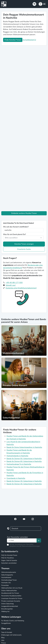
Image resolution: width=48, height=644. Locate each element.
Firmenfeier (5, 585)
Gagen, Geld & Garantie (9, 560)
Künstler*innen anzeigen (24, 244)
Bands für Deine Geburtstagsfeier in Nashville (24, 447)
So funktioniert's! (29, 40)
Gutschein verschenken (9, 563)
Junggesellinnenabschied (10, 606)
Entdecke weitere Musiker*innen (24, 213)
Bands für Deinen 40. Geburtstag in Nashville (24, 484)
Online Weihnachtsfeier (9, 591)
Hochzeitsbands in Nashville (17, 456)
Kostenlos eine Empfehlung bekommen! (21, 288)
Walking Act (5, 611)
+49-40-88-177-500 (14, 283)
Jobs (3, 640)
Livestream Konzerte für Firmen (12, 598)
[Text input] (22, 540)
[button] (42, 4)
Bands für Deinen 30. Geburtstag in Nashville (24, 481)
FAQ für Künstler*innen (9, 555)
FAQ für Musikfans (8, 558)
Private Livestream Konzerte (11, 601)
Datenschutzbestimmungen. (31, 546)
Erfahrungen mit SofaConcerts (11, 635)
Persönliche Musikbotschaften (11, 596)
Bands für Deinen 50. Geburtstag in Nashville (24, 459)
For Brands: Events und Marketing (13, 621)
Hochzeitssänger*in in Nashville (19, 464)
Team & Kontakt (7, 632)
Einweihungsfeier (7, 609)
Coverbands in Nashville (16, 478)
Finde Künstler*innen (13, 40)
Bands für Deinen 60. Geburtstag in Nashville (24, 461)
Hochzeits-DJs (6, 583)
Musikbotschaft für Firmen (10, 593)
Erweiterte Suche (24, 249)
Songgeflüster (6, 623)
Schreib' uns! (11, 285)
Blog (3, 638)
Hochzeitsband (6, 577)
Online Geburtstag (7, 604)
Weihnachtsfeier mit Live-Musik (12, 588)
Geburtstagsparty (7, 575)
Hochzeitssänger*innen (9, 580)
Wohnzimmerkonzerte (9, 572)
